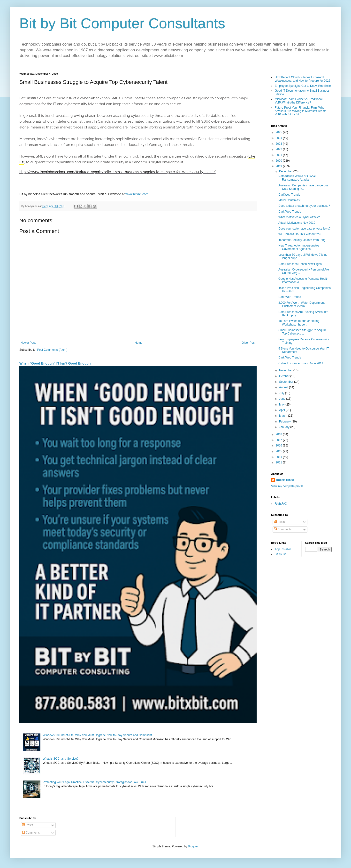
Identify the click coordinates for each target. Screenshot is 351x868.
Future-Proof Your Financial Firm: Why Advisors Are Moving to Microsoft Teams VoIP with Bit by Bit (301, 111)
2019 (279, 166)
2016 (279, 446)
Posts (279, 522)
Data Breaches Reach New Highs (300, 264)
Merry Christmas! (289, 200)
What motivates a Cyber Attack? (299, 217)
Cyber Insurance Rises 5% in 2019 (301, 363)
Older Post (248, 343)
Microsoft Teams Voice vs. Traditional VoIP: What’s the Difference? (299, 101)
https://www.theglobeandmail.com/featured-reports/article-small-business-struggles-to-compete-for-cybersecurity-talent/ (118, 172)
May (282, 405)
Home (139, 343)
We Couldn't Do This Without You (300, 234)
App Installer (283, 549)
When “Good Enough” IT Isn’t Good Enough (55, 363)
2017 (279, 440)
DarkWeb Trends (289, 195)
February (285, 422)
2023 (279, 144)
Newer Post (28, 343)
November (286, 370)
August (284, 387)
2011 (279, 462)
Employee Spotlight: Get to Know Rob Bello (303, 86)
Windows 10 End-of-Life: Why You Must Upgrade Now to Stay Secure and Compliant (97, 735)
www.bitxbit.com (137, 194)
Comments (283, 529)
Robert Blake (285, 480)
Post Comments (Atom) (52, 350)
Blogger (193, 846)
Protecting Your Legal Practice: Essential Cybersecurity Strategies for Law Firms (94, 782)
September (287, 382)
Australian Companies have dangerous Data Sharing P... (303, 187)
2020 (279, 161)
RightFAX (281, 504)
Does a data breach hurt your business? (304, 206)
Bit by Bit (280, 554)
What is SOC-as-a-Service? (61, 759)
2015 (279, 451)
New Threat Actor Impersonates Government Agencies (299, 247)
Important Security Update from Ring (302, 240)
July (282, 393)
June (283, 399)
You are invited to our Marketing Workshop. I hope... (299, 323)
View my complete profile (287, 486)
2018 (279, 434)
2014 (279, 457)
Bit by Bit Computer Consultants (122, 23)
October (285, 376)
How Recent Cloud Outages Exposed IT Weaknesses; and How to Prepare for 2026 (302, 79)
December (286, 171)
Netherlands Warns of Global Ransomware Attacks (297, 178)
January (285, 427)
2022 (279, 149)
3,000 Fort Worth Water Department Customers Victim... (301, 304)
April (282, 410)
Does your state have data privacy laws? (304, 229)
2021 (279, 155)
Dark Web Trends (290, 212)
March (284, 416)
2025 (279, 132)
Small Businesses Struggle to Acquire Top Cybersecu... (302, 332)
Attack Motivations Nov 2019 (297, 223)
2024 (279, 138)
